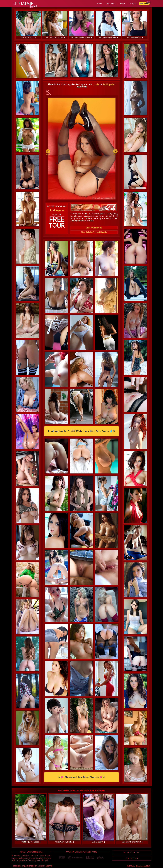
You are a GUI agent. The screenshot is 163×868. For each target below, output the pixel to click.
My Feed (144, 4)
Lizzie (96, 84)
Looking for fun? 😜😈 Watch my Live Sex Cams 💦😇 (82, 431)
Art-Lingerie (108, 84)
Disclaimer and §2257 (143, 866)
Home (99, 3)
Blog (123, 3)
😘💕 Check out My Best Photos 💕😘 (81, 777)
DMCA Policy (131, 866)
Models (133, 3)
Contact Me (132, 858)
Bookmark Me (132, 853)
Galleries (111, 3)
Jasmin (24, 4)
